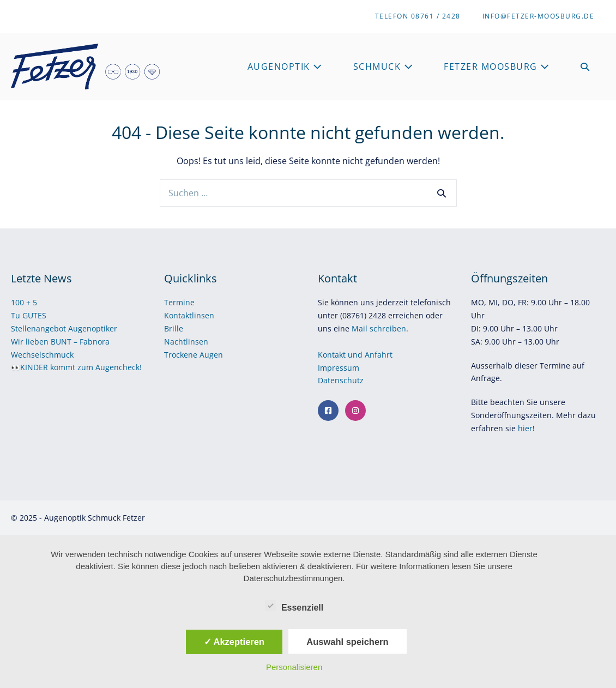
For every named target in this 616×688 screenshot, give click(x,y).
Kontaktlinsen (189, 315)
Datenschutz (342, 380)
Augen (211, 355)
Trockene (182, 355)
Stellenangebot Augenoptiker (64, 328)
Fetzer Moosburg (497, 67)
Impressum (340, 368)
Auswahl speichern (347, 642)
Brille (174, 328)
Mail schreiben (379, 328)
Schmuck (384, 67)
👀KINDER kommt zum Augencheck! (76, 367)
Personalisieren (294, 667)
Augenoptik (285, 67)
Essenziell (294, 606)
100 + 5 (24, 302)
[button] (585, 67)
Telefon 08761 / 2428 (418, 16)
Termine (179, 302)
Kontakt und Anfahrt (355, 355)
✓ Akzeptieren (234, 642)
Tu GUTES (29, 315)
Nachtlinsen (186, 342)
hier (525, 428)
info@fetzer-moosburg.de (539, 16)
